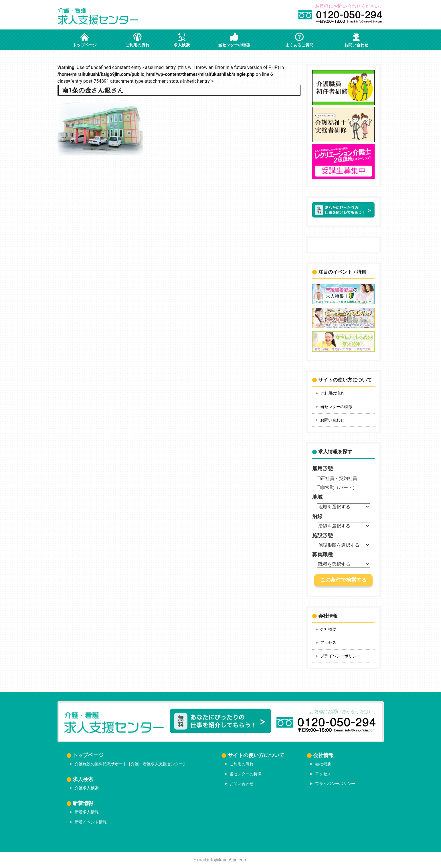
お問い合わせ (332, 420)
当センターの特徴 (336, 407)
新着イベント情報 (91, 822)
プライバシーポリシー (340, 656)
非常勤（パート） (337, 488)
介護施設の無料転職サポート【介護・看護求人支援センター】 (131, 764)
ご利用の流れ (332, 393)
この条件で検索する (343, 580)
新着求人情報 (87, 812)
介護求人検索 (87, 788)
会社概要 (328, 629)
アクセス (328, 642)
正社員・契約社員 (337, 478)
